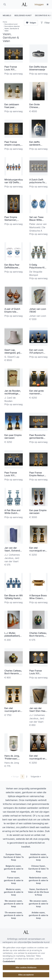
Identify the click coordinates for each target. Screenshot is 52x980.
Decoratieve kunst (11, 21)
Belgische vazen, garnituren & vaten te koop (14, 866)
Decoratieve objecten (12, 24)
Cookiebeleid (9, 961)
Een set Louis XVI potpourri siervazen (36, 350)
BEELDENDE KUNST (23, 13)
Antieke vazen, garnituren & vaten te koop (38, 912)
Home (5, 19)
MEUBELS (7, 13)
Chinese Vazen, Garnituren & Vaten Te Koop (38, 866)
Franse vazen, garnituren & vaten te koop (14, 878)
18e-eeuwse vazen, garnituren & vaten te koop (38, 901)
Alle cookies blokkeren (26, 967)
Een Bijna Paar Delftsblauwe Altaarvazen (12, 265)
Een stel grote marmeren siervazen (37, 391)
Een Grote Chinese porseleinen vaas (38, 104)
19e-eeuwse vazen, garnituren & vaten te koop (14, 901)
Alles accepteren (26, 975)
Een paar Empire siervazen (13, 434)
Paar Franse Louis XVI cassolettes (36, 671)
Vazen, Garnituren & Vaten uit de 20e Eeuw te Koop (38, 889)
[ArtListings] (26, 929)
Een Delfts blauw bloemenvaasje (38, 65)
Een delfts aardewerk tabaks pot (35, 142)
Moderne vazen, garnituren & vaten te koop (14, 889)
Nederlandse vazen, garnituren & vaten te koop (38, 878)
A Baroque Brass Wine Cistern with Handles (38, 595)
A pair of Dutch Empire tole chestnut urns (12, 309)
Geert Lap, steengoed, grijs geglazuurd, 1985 (13, 350)
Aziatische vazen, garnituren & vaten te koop (38, 854)
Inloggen (39, 4)
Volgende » (36, 774)
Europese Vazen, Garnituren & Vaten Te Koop (14, 854)
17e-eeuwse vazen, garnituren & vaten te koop (14, 912)
